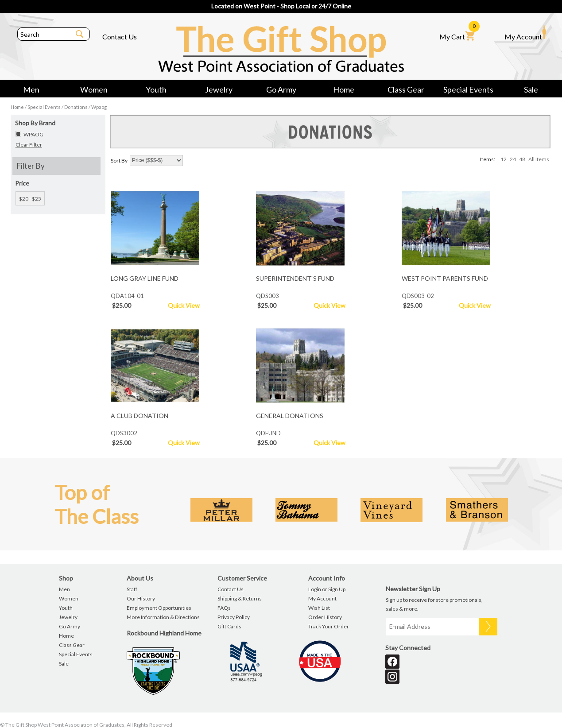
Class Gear (406, 89)
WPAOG (33, 134)
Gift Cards (229, 626)
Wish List (319, 608)
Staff (132, 589)
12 (504, 159)
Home (344, 89)
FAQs (224, 608)
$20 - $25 (30, 199)
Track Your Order (329, 626)
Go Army (281, 89)
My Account (525, 33)
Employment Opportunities (159, 608)
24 (513, 159)
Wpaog (99, 107)
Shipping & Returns (240, 598)
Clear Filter (29, 145)
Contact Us (120, 37)
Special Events (468, 89)
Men (31, 89)
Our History (141, 598)
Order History (325, 617)
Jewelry (219, 89)
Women (94, 89)
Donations (76, 107)
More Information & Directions (163, 617)
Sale (531, 89)
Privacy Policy (234, 617)
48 (522, 159)
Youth (156, 89)
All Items (539, 159)
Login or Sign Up (327, 589)
